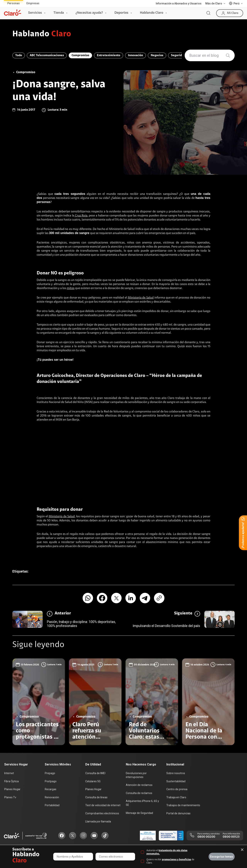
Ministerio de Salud (141, 298)
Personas (14, 3)
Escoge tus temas (222, 857)
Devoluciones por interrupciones (136, 775)
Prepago (50, 773)
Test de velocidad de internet (103, 805)
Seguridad (178, 55)
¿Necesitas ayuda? (89, 13)
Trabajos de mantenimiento (183, 805)
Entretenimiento (109, 55)
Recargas (51, 789)
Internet (9, 773)
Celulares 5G (93, 781)
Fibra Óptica (11, 781)
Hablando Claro (152, 13)
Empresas (33, 3)
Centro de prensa (177, 789)
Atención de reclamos (139, 785)
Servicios (35, 13)
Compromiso (80, 55)
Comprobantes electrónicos (102, 813)
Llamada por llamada (98, 821)
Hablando (42, 34)
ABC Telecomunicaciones (47, 55)
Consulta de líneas (96, 797)
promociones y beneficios (176, 860)
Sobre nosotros (176, 773)
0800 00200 (206, 837)
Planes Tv (10, 797)
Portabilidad (52, 805)
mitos (71, 288)
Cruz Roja (81, 216)
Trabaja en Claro (176, 797)
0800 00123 (231, 837)
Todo (19, 55)
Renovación (52, 797)
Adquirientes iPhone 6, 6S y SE (142, 803)
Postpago (51, 781)
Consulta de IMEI (95, 773)
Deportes (121, 13)
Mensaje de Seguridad (139, 813)
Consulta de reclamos (139, 793)
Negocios (157, 55)
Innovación (135, 55)
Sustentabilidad (176, 781)
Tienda (59, 13)
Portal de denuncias (178, 813)
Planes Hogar (12, 789)
